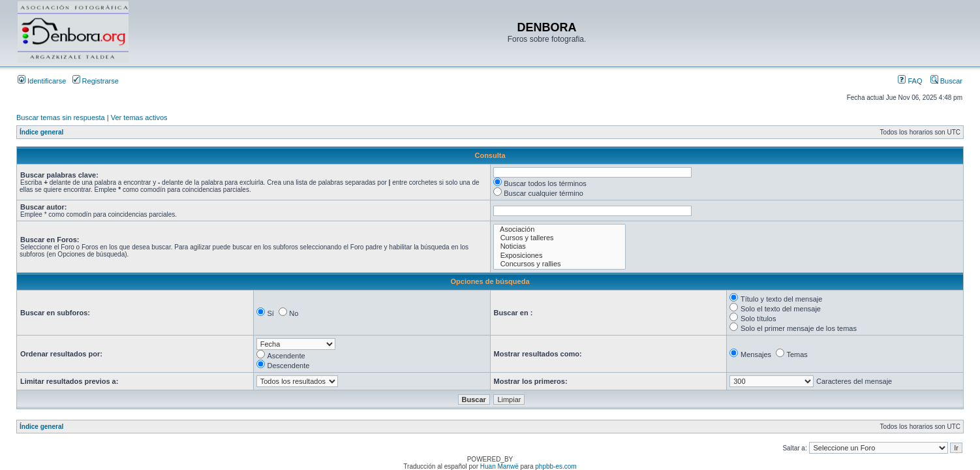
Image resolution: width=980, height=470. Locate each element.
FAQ (910, 81)
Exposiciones (560, 256)
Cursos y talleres (560, 238)
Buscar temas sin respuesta (61, 117)
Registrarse (96, 81)
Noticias (560, 246)
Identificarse (42, 81)
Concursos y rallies (560, 264)
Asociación (560, 229)
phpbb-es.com (556, 466)
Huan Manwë (499, 466)
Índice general (41, 132)
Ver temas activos (139, 117)
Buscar (946, 81)
